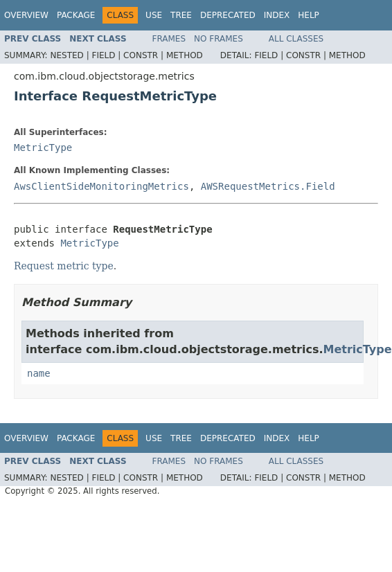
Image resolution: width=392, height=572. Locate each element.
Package (76, 15)
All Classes (296, 39)
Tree (181, 15)
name (39, 373)
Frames (169, 39)
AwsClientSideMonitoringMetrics (101, 186)
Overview (26, 15)
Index (277, 15)
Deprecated (228, 15)
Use (154, 15)
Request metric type (64, 266)
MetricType (43, 148)
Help (309, 15)
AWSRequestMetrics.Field (268, 186)
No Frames (219, 39)
